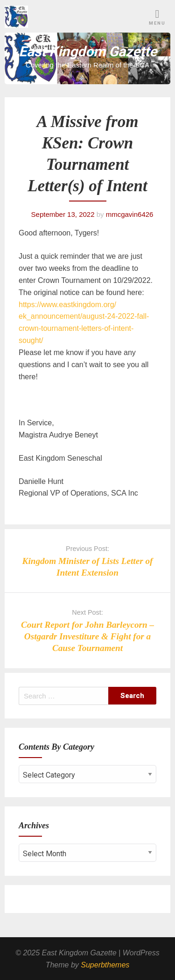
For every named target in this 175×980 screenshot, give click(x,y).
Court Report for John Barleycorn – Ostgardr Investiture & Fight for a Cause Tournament (87, 636)
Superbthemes (105, 965)
